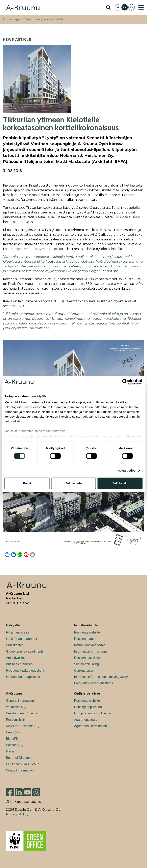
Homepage (12, 19)
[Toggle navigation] (141, 7)
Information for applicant (23, 677)
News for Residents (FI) (23, 726)
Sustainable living (87, 664)
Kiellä (27, 483)
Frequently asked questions (25, 670)
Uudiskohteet (15, 645)
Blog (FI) (12, 739)
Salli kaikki (120, 483)
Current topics (84, 670)
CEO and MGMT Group (23, 764)
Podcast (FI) (15, 745)
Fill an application (18, 632)
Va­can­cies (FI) (16, 707)
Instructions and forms (90, 645)
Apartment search (87, 720)
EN (125, 7)
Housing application (88, 707)
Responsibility (16, 720)
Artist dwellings (17, 658)
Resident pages (85, 639)
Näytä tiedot (126, 471)
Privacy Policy (17, 814)
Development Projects (22, 713)
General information (20, 701)
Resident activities (87, 658)
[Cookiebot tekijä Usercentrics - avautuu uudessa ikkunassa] (125, 382)
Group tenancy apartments (25, 651)
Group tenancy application (93, 713)
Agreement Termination (91, 726)
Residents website (87, 632)
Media (10, 751)
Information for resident (91, 651)
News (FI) (13, 732)
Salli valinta (73, 483)
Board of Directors (19, 758)
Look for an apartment (22, 639)
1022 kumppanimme (28, 402)
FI (118, 7)
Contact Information (20, 770)
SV (132, 7)
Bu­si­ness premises (19, 664)
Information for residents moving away (101, 677)
